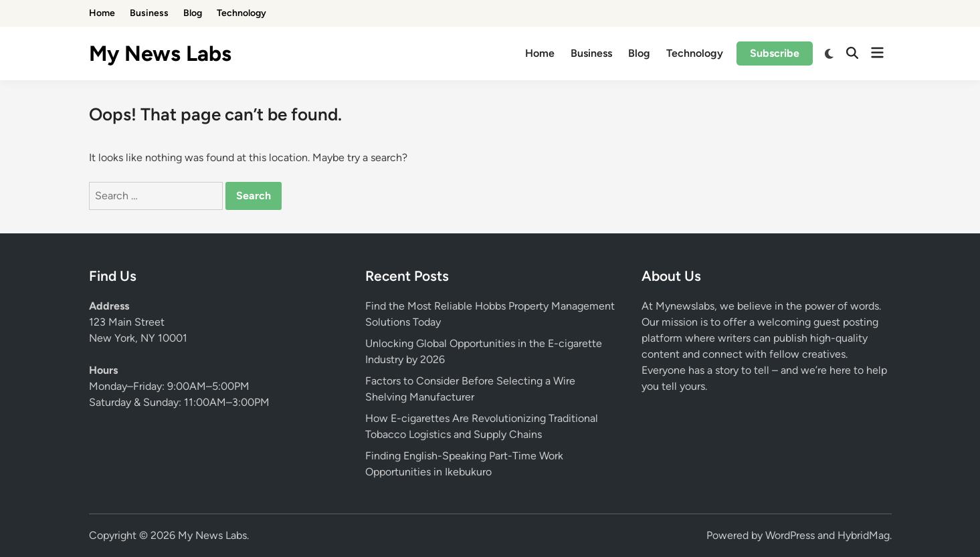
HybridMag (864, 535)
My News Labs (160, 53)
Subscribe (775, 53)
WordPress (790, 535)
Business (149, 13)
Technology (241, 13)
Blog (193, 13)
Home (102, 13)
